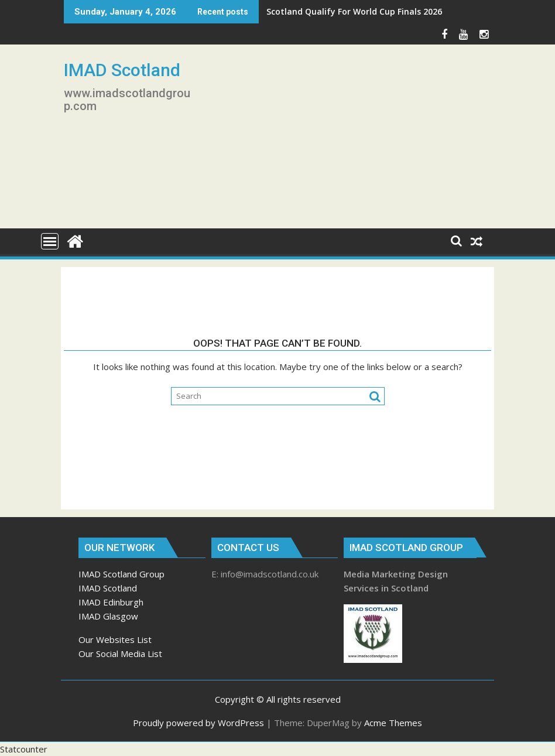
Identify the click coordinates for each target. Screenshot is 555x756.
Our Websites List (115, 639)
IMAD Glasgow (108, 616)
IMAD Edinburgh (111, 602)
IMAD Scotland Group (121, 574)
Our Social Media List (120, 654)
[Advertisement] (346, 141)
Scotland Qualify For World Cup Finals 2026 (354, 11)
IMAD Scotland (122, 70)
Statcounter (24, 749)
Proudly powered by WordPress (198, 723)
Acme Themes (393, 723)
